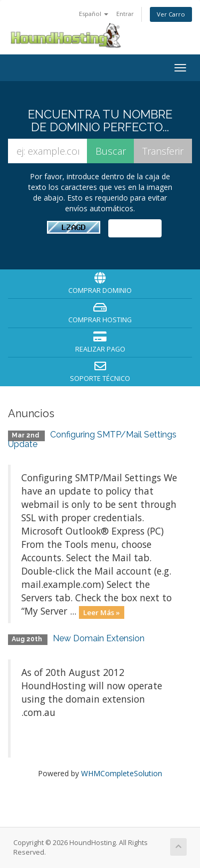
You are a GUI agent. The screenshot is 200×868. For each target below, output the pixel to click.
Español (94, 14)
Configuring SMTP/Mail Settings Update (92, 439)
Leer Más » (102, 612)
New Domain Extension (99, 638)
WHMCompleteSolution (122, 773)
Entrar (125, 14)
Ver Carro (171, 14)
